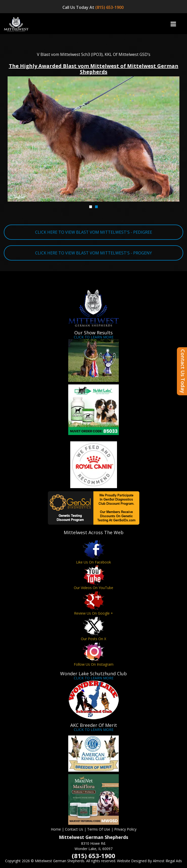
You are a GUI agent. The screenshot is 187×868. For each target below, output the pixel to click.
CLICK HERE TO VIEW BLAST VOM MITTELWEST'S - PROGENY (93, 253)
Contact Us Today (183, 371)
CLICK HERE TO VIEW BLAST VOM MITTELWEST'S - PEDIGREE (94, 232)
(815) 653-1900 (110, 7)
